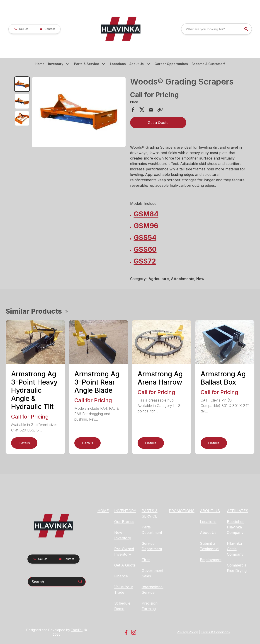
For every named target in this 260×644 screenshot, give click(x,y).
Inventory (56, 64)
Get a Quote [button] (158, 123)
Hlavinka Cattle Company (235, 549)
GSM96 (146, 226)
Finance (121, 576)
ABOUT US (210, 511)
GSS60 (145, 249)
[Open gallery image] (79, 112)
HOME (103, 511)
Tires (146, 560)
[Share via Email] (151, 110)
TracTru (77, 630)
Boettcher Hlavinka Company (235, 527)
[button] (21, 29)
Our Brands (124, 522)
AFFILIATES (238, 511)
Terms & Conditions (215, 632)
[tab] (22, 84)
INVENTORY (125, 511)
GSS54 (145, 237)
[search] (247, 29)
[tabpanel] (79, 113)
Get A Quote (125, 565)
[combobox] (216, 29)
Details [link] (24, 443)
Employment (211, 560)
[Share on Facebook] (133, 110)
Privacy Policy (187, 632)
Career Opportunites (171, 64)
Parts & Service (87, 64)
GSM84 (146, 214)
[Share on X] (142, 110)
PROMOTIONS (182, 511)
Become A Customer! (208, 64)
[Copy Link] (160, 110)
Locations (118, 64)
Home (40, 64)
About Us (137, 64)
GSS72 (145, 261)
